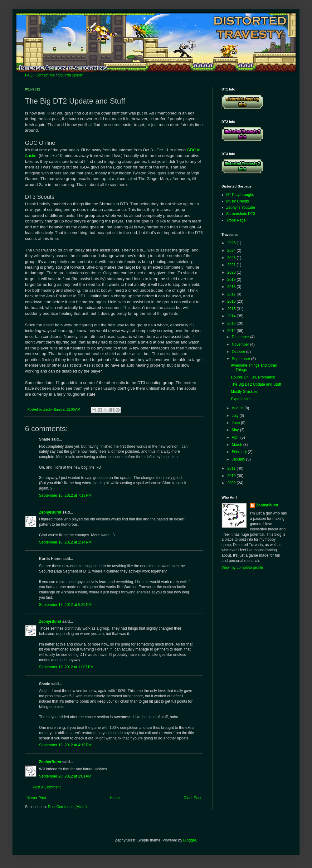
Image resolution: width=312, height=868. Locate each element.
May (236, 430)
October (239, 352)
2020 (232, 272)
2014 (232, 316)
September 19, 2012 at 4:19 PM (65, 745)
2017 (232, 294)
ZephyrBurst (50, 512)
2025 (232, 243)
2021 (232, 265)
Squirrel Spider (70, 75)
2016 (232, 301)
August (238, 408)
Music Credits (238, 201)
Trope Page (236, 220)
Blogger (190, 840)
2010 (232, 476)
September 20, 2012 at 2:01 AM (65, 776)
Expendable (241, 399)
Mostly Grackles (244, 392)
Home (115, 798)
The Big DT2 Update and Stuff (256, 384)
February (240, 452)
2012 (232, 331)
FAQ (29, 75)
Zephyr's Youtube (241, 207)
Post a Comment (47, 787)
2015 (232, 309)
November (241, 344)
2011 (232, 468)
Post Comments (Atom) (67, 807)
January (239, 459)
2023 (232, 258)
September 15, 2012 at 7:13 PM (65, 495)
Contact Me (45, 75)
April (236, 437)
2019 (232, 280)
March (238, 445)
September (241, 359)
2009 (232, 483)
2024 (232, 251)
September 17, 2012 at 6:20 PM (65, 605)
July (236, 416)
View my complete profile (242, 568)
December (241, 337)
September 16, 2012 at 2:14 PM (65, 542)
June (236, 423)
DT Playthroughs (240, 195)
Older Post (192, 798)
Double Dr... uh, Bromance (253, 377)
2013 (232, 323)
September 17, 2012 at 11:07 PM (66, 667)
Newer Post (36, 798)
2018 (232, 287)
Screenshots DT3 (241, 214)
